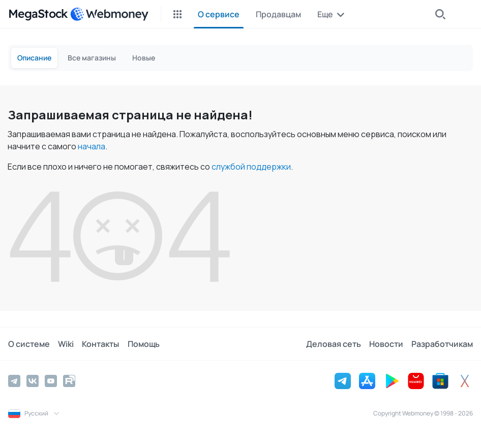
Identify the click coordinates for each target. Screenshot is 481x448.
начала (92, 146)
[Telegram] (14, 381)
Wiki (66, 344)
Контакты (100, 344)
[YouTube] (51, 381)
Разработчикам (442, 344)
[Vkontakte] (33, 381)
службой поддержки (251, 167)
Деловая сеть (334, 344)
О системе (29, 344)
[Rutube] (69, 381)
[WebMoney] (109, 14)
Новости (386, 344)
